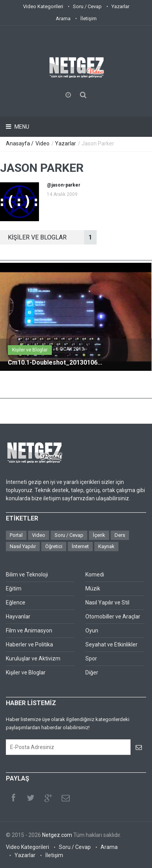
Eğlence (16, 603)
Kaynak (106, 546)
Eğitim (14, 589)
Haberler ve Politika (29, 644)
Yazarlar (120, 6)
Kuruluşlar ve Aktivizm (33, 658)
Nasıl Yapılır (23, 546)
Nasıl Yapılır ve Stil (107, 603)
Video (42, 143)
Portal (16, 535)
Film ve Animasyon (29, 630)
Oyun (92, 630)
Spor (91, 658)
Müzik (93, 589)
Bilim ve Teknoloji (27, 575)
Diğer (92, 672)
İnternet (80, 546)
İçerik (99, 535)
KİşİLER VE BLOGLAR (52, 237)
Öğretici (54, 546)
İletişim (88, 18)
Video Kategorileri (43, 6)
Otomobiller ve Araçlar (113, 617)
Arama (63, 18)
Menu (21, 127)
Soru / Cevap (87, 6)
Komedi (95, 575)
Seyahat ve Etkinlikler (111, 644)
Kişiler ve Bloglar (30, 350)
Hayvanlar (18, 617)
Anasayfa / (20, 143)
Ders (120, 535)
